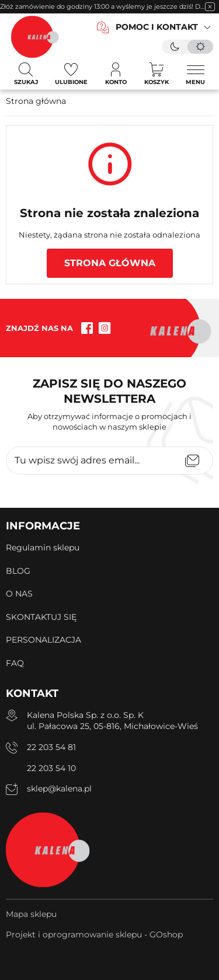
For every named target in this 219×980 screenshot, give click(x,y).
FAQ (15, 663)
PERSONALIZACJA (44, 640)
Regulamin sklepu (43, 547)
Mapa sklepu (31, 914)
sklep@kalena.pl (59, 789)
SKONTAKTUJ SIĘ (41, 617)
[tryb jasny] (200, 47)
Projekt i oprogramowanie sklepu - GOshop (94, 934)
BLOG (18, 571)
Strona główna (36, 101)
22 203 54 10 (51, 768)
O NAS (19, 594)
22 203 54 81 (51, 747)
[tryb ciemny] (175, 47)
